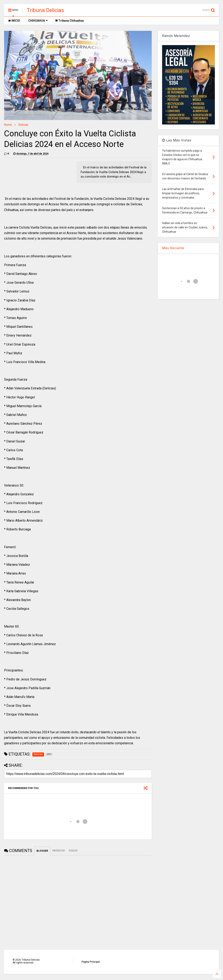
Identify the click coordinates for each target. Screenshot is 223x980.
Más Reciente (173, 248)
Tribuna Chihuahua (69, 21)
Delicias (23, 125)
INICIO (14, 21)
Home (8, 125)
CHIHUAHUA (38, 21)
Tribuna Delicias (45, 10)
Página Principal (91, 962)
